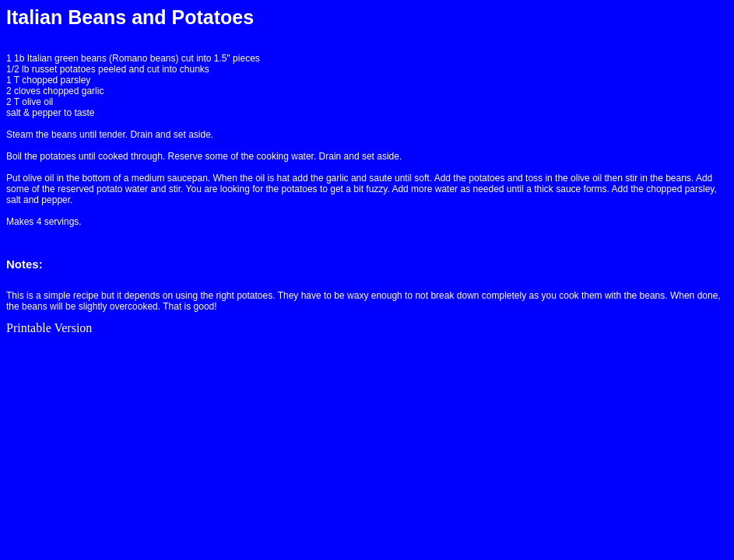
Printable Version (49, 328)
